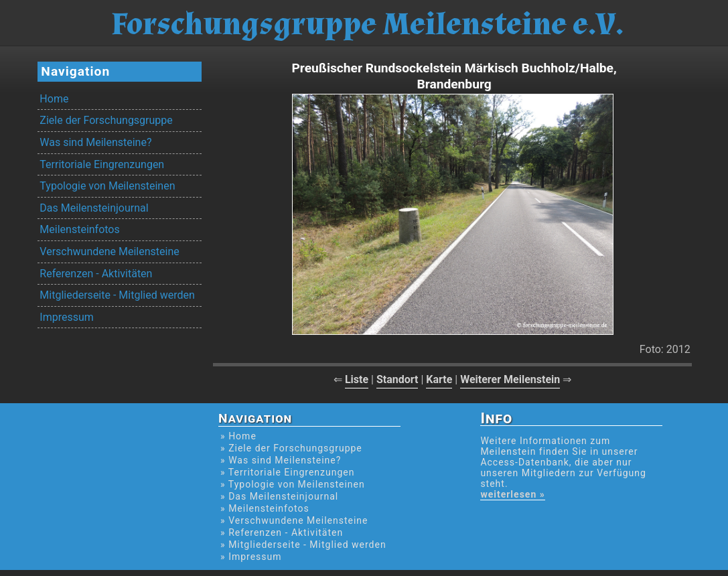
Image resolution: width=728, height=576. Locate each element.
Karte (439, 379)
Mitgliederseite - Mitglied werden (117, 295)
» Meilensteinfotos (265, 508)
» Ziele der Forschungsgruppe (291, 448)
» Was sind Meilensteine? (281, 460)
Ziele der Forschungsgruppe (106, 120)
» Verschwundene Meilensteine (294, 520)
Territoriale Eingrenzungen (102, 164)
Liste (357, 379)
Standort (397, 379)
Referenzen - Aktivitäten (96, 274)
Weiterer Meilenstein (510, 379)
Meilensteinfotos (79, 229)
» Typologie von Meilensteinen (293, 484)
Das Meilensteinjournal (94, 208)
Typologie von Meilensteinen (107, 186)
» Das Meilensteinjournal (279, 496)
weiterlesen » (512, 494)
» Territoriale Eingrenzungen (287, 472)
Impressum (67, 317)
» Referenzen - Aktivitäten (282, 532)
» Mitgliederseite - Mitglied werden (303, 545)
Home (54, 99)
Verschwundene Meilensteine (109, 251)
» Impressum (251, 557)
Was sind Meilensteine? (95, 142)
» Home (238, 436)
